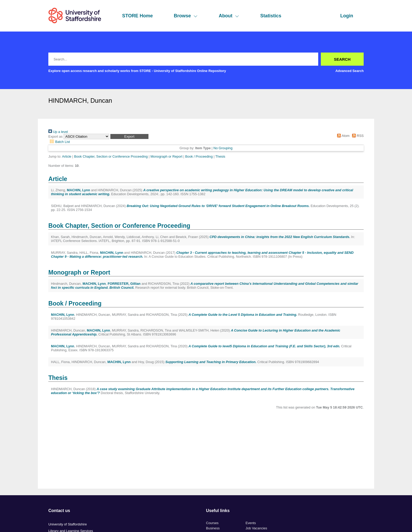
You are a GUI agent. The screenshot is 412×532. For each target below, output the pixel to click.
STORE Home (138, 16)
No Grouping (223, 148)
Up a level (58, 132)
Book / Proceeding (199, 156)
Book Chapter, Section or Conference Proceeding (111, 156)
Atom (343, 136)
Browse (186, 16)
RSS (357, 136)
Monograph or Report (167, 156)
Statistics (271, 16)
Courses (212, 523)
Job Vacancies (256, 528)
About (229, 16)
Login (347, 16)
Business (213, 528)
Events (251, 523)
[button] (129, 136)
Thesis (220, 156)
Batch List (59, 142)
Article (67, 156)
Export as (55, 136)
